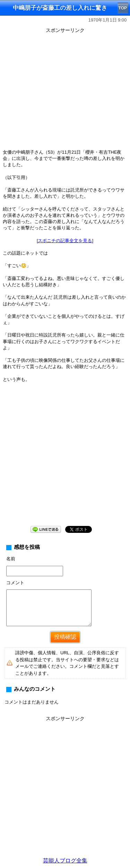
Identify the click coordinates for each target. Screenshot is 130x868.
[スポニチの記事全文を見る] (65, 241)
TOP (123, 8)
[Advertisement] (65, 789)
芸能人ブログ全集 (65, 861)
